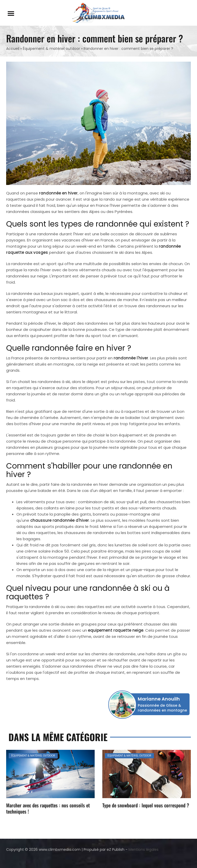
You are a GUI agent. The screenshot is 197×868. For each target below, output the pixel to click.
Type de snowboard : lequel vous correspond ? (146, 805)
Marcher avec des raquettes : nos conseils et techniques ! (48, 808)
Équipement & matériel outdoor (51, 49)
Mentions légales (144, 850)
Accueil (13, 49)
